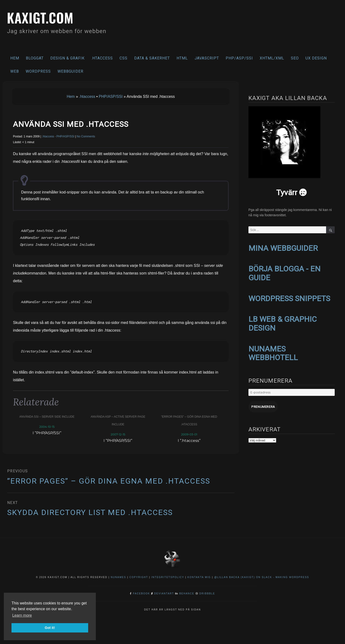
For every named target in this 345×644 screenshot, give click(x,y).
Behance (187, 594)
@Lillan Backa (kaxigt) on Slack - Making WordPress (262, 577)
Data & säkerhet (152, 58)
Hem (15, 58)
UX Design (316, 58)
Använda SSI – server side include (47, 417)
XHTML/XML (272, 58)
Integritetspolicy (168, 577)
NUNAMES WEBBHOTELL (273, 351)
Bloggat (35, 58)
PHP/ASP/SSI (239, 58)
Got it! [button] (50, 628)
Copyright (139, 577)
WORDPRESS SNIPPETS (289, 298)
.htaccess (102, 58)
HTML (182, 58)
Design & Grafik (67, 58)
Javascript (207, 58)
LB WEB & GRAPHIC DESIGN (283, 322)
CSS (124, 58)
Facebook (141, 594)
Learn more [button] (22, 615)
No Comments (86, 136)
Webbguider (70, 71)
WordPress (38, 71)
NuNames (119, 577)
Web (15, 71)
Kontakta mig (199, 577)
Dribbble (207, 594)
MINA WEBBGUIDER (283, 248)
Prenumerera (263, 405)
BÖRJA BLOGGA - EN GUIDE (285, 272)
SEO (295, 58)
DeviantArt (164, 594)
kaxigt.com (42, 17)
